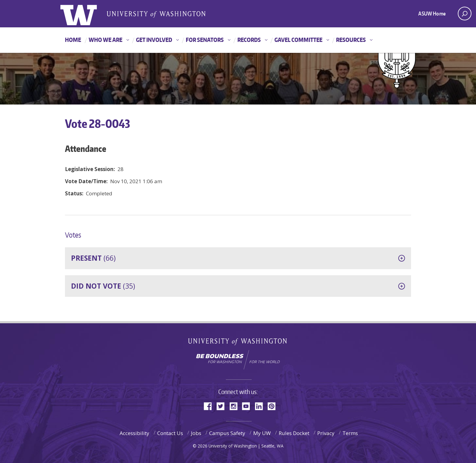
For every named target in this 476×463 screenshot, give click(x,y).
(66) (93, 258)
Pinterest (274, 406)
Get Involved (154, 40)
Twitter (223, 406)
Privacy (326, 433)
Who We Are (105, 40)
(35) (103, 286)
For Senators (205, 40)
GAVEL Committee (298, 40)
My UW (262, 433)
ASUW (85, 14)
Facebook (210, 406)
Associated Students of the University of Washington (156, 14)
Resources (351, 40)
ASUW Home (432, 13)
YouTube (248, 406)
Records (249, 40)
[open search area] (465, 14)
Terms (350, 433)
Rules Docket (294, 433)
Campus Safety (227, 433)
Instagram (236, 406)
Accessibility (134, 433)
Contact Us (170, 433)
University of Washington (238, 343)
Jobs (196, 433)
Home (73, 40)
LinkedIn (261, 406)
